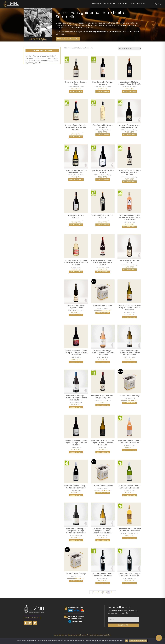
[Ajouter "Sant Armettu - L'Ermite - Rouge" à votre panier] (103, 180)
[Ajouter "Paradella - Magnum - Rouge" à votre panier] (129, 270)
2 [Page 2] (96, 592)
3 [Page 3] (99, 592)
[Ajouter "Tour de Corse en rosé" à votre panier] (103, 313)
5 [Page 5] (104, 592)
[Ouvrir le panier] (159, 638)
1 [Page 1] (94, 592)
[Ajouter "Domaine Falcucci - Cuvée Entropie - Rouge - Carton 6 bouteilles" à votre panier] (76, 362)
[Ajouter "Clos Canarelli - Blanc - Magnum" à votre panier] (103, 135)
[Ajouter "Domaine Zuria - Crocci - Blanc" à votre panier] (76, 91)
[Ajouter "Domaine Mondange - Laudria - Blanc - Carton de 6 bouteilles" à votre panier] (129, 362)
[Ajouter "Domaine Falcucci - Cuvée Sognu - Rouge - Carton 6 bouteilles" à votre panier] (76, 452)
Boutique (97, 4)
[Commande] (130, 48)
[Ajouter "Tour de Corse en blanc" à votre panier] (103, 493)
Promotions (109, 4)
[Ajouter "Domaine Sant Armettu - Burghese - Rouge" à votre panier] (129, 135)
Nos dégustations (126, 4)
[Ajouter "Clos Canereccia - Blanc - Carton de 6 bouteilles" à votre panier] (103, 583)
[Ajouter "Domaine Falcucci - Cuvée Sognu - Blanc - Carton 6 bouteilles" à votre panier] (103, 452)
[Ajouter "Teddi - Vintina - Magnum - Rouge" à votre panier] (103, 225)
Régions (141, 4)
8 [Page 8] (111, 592)
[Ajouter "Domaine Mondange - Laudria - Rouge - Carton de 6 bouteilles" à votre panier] (76, 407)
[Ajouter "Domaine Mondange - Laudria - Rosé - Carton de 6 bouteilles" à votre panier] (103, 362)
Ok (126, 641)
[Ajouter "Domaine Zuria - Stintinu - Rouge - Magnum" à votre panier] (103, 405)
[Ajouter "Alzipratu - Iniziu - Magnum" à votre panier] (76, 225)
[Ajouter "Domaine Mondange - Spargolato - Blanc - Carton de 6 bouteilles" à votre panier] (103, 540)
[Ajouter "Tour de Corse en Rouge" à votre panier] (129, 403)
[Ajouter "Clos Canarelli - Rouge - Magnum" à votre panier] (103, 91)
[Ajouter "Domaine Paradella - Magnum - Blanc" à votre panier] (76, 315)
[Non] (162, 641)
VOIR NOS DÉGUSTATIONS (68, 39)
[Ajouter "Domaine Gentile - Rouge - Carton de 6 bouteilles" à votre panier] (76, 495)
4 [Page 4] (101, 592)
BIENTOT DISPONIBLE (129, 91)
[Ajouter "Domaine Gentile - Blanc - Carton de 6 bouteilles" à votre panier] (129, 495)
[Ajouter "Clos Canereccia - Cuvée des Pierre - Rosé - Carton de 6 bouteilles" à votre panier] (129, 227)
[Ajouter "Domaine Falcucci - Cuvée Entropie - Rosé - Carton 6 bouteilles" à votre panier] (76, 272)
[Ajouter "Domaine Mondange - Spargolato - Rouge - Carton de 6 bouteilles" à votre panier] (76, 540)
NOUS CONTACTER (32, 618)
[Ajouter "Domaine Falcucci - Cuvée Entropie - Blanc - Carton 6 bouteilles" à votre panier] (129, 317)
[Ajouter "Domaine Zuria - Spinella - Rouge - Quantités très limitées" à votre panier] (76, 137)
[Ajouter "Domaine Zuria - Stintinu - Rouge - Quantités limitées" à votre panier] (129, 182)
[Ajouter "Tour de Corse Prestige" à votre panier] (76, 581)
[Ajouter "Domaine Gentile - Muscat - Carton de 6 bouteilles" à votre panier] (129, 538)
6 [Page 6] (106, 592)
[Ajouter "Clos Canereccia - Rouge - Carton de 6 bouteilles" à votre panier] (129, 583)
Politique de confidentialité (138, 641)
